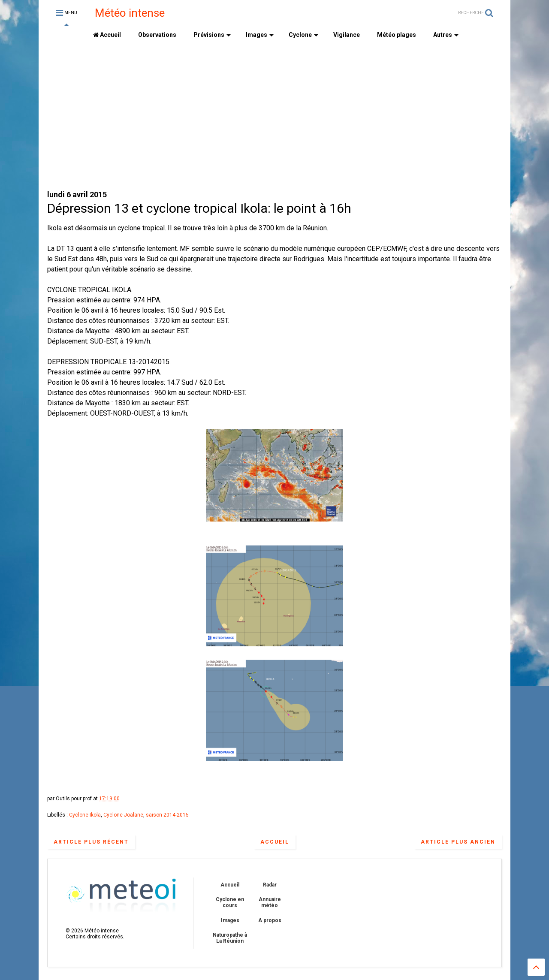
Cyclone (303, 35)
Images (260, 35)
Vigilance (347, 35)
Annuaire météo (270, 902)
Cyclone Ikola (85, 815)
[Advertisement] (274, 116)
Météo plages (397, 35)
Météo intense (130, 13)
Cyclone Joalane (123, 815)
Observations (157, 35)
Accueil (107, 35)
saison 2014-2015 (167, 815)
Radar (270, 885)
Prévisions (212, 35)
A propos (270, 920)
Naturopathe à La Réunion (230, 938)
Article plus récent (91, 842)
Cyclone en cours (230, 902)
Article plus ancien (458, 842)
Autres (446, 35)
